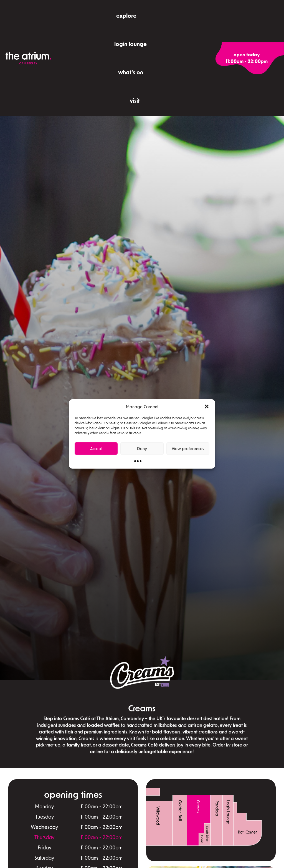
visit (135, 100)
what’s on (131, 72)
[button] (207, 407)
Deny (142, 448)
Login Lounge (130, 44)
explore (126, 16)
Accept (96, 448)
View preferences (188, 448)
